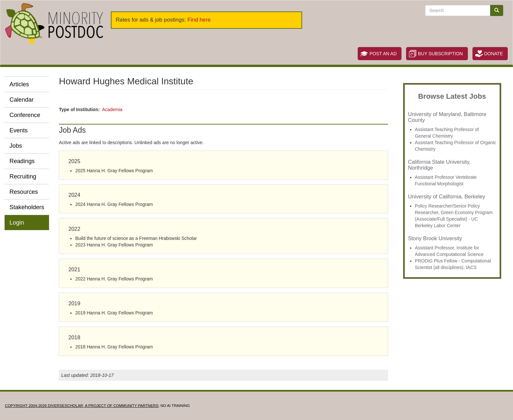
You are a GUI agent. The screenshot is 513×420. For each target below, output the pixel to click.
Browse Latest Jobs (452, 96)
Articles (19, 84)
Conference (25, 115)
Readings (22, 161)
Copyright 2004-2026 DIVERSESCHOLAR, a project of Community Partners (82, 405)
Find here (199, 20)
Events (19, 130)
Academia (112, 109)
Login (17, 223)
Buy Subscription (440, 54)
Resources (24, 192)
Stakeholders (27, 207)
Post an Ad (383, 54)
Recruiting (23, 176)
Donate (494, 54)
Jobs (16, 146)
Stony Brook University (435, 238)
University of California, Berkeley (447, 196)
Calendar (22, 100)
